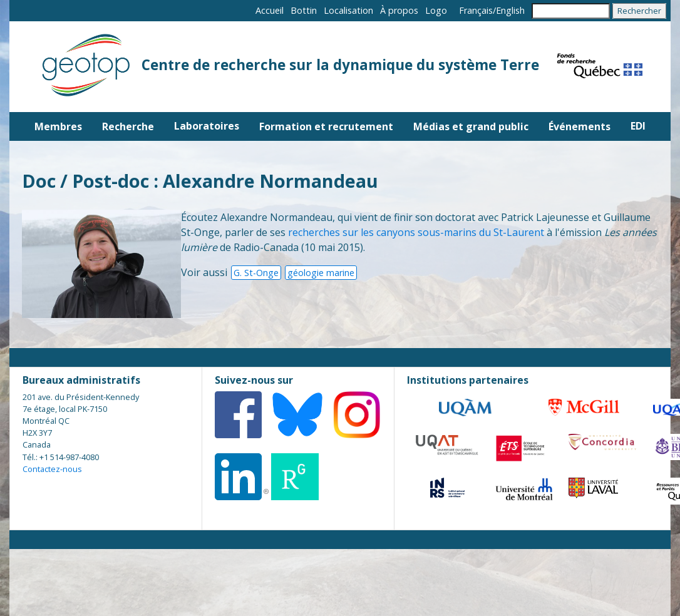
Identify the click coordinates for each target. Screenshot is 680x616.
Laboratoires (207, 126)
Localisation (348, 10)
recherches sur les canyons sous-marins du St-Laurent (416, 232)
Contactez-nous (52, 469)
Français (476, 10)
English (510, 10)
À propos (399, 10)
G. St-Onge (256, 273)
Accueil (270, 10)
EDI (638, 126)
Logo (436, 10)
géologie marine (321, 273)
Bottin (304, 10)
